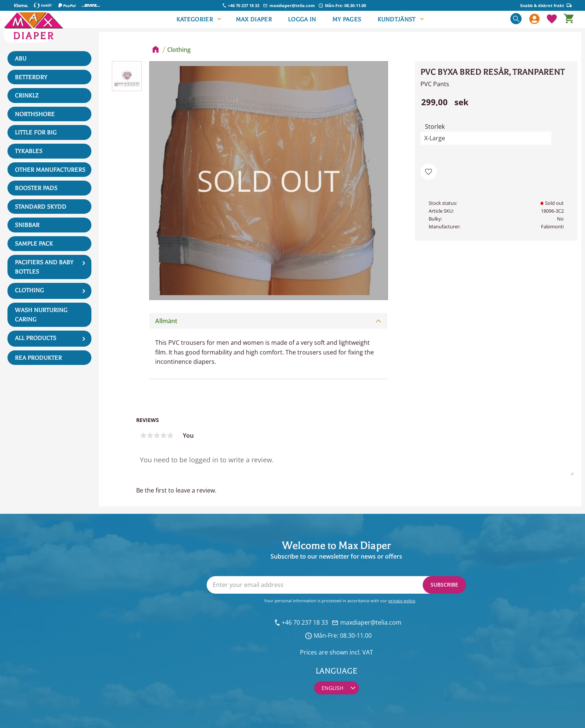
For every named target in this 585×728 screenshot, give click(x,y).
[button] (552, 19)
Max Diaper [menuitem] (254, 19)
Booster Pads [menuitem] (36, 188)
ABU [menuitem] (21, 59)
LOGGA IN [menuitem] (302, 19)
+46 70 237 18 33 (244, 5)
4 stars (163, 435)
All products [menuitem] (36, 338)
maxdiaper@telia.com (292, 5)
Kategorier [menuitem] (195, 19)
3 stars (157, 435)
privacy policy (402, 601)
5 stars (170, 435)
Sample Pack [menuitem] (34, 244)
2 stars (150, 435)
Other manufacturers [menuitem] (50, 170)
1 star (143, 435)
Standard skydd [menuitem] (41, 207)
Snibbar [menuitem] (27, 225)
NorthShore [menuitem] (35, 114)
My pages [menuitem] (347, 19)
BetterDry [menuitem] (31, 77)
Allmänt (166, 321)
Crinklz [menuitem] (27, 96)
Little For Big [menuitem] (36, 132)
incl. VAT (361, 652)
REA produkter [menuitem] (38, 358)
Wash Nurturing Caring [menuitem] (41, 315)
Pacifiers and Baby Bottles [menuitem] (44, 267)
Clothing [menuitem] (29, 290)
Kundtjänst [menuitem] (397, 19)
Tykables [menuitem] (29, 151)
